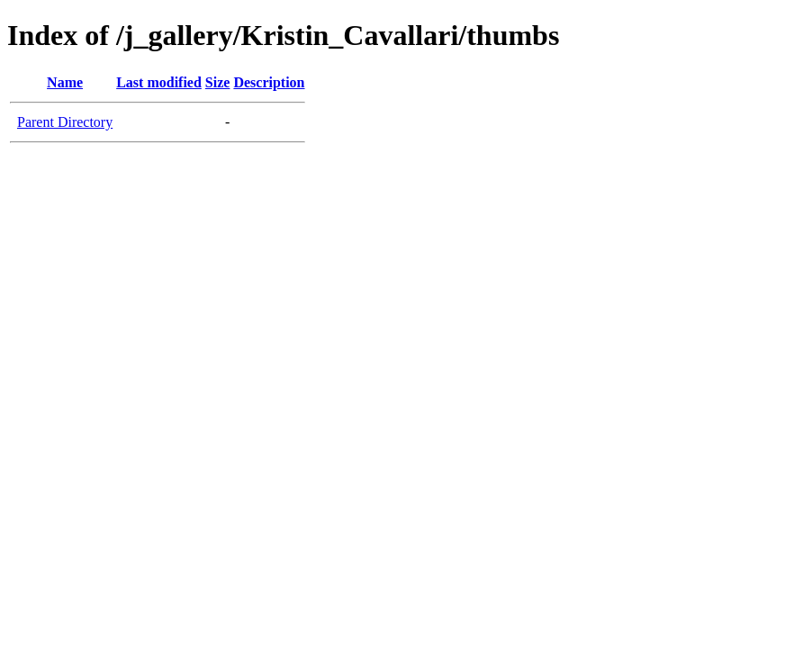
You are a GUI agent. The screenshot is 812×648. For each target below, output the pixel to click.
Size (218, 82)
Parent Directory (65, 122)
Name (65, 82)
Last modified (159, 82)
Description (269, 82)
